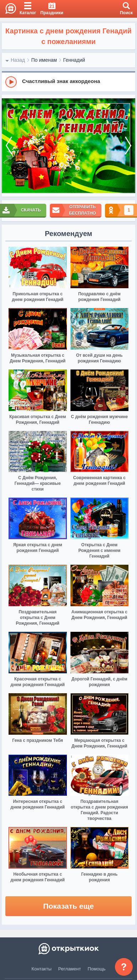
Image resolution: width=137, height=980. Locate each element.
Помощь (96, 969)
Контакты (42, 969)
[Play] (11, 82)
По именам (44, 60)
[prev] (9, 146)
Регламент (70, 969)
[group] (68, 82)
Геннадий (74, 60)
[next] (128, 146)
